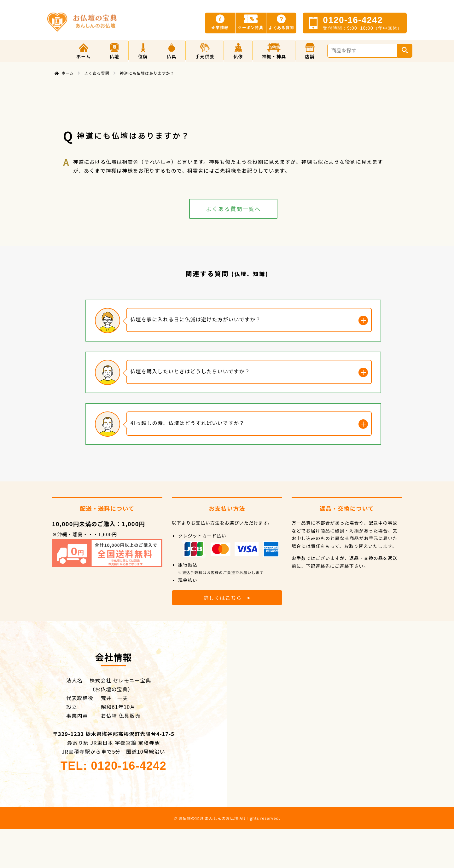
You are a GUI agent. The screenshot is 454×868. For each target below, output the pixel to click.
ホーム (68, 73)
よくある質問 (97, 73)
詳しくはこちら (227, 598)
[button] (115, 51)
